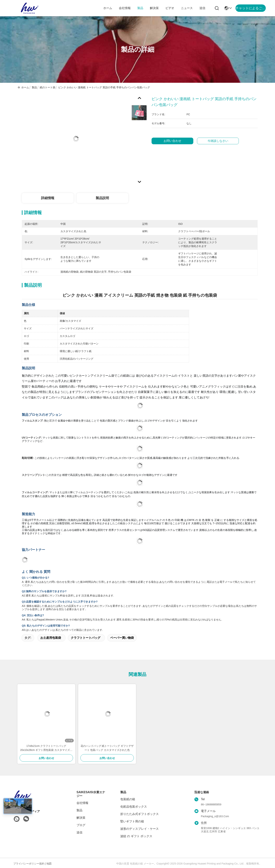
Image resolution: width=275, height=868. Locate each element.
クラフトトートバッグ (86, 638)
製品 (140, 8)
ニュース (187, 8)
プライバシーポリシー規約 (29, 864)
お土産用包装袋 (51, 638)
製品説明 (102, 198)
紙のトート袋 (47, 87)
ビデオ (170, 8)
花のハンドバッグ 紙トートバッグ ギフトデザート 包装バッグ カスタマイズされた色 (107, 748)
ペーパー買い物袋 (122, 638)
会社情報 (125, 8)
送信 (202, 8)
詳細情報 (48, 198)
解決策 (154, 8)
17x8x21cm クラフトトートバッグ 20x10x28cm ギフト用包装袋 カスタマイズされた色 (46, 748)
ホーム (108, 8)
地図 (49, 864)
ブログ (81, 825)
